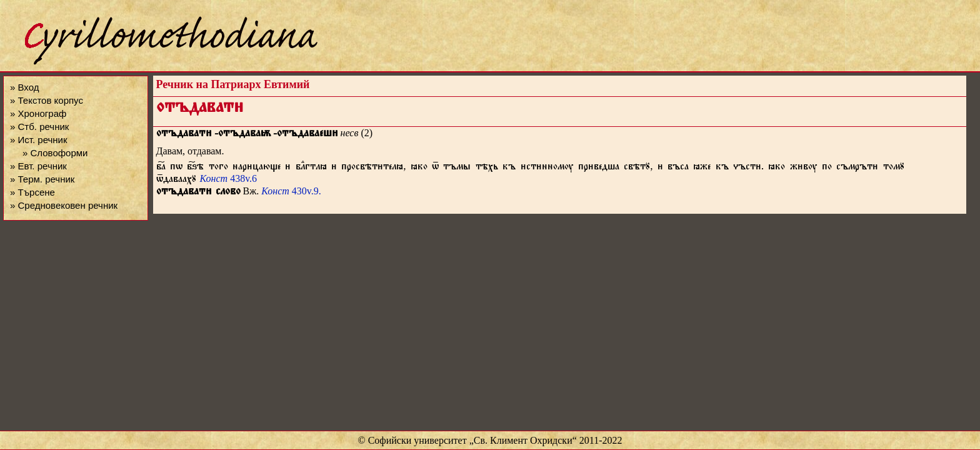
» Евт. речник (38, 166)
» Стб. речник (39, 127)
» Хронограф (38, 113)
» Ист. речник (39, 140)
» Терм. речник (42, 179)
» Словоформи (55, 153)
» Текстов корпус (47, 100)
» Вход (24, 87)
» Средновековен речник (64, 205)
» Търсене (32, 192)
